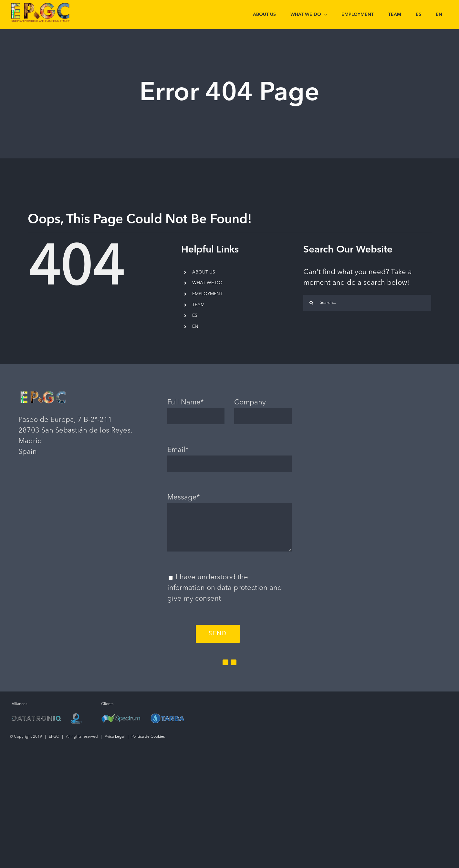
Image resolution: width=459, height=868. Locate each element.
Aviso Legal (115, 737)
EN (195, 327)
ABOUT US (204, 272)
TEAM (198, 305)
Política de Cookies (148, 737)
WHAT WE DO (207, 283)
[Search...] (367, 303)
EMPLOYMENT (207, 294)
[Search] (311, 303)
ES (195, 316)
